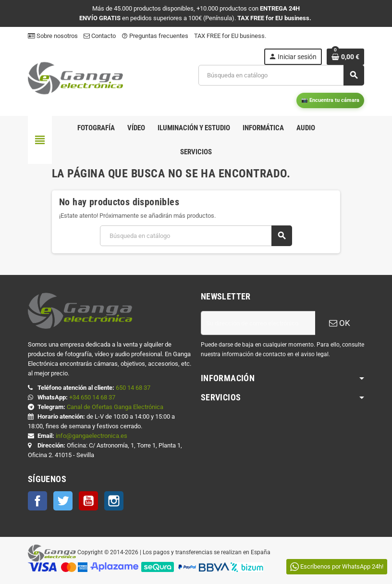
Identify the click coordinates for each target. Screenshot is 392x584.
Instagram (114, 501)
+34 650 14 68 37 (92, 397)
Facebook (37, 501)
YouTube (88, 501)
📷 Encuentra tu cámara (330, 100)
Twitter (63, 501)
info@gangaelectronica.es (92, 436)
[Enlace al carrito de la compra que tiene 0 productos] (345, 57)
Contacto (100, 36)
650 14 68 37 (133, 388)
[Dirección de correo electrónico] (258, 323)
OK (340, 323)
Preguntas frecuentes (155, 36)
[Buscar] (281, 75)
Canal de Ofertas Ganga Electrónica (115, 407)
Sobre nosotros (53, 36)
